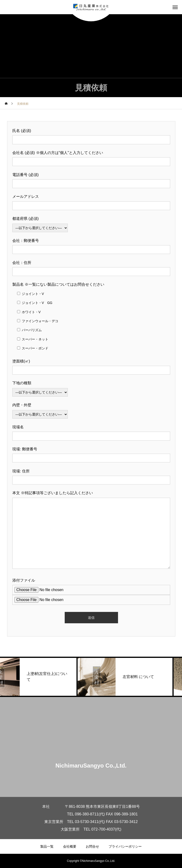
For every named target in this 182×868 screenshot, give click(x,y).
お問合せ (92, 846)
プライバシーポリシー (125, 846)
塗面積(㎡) (21, 361)
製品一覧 (47, 846)
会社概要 (70, 846)
